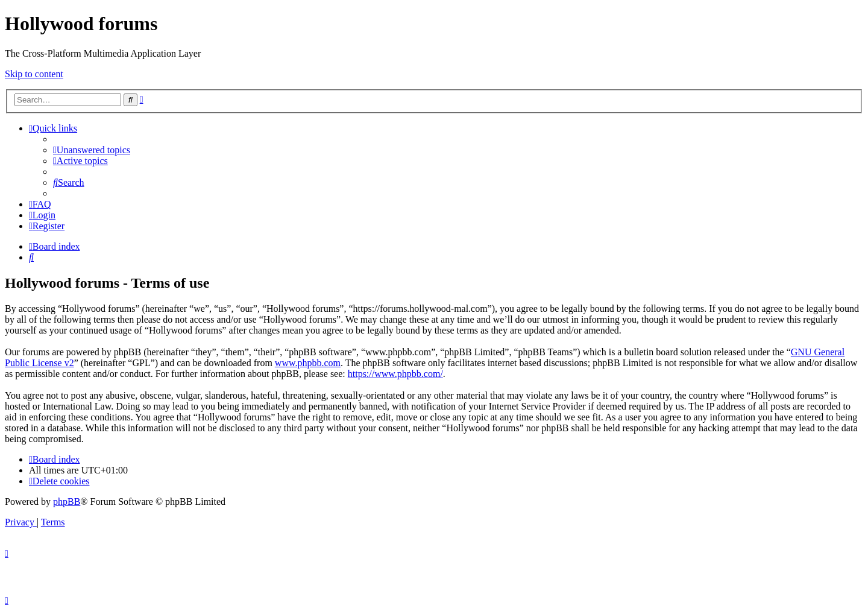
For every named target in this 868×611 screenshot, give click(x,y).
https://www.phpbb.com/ (395, 374)
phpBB (67, 502)
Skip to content (34, 74)
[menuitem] (92, 150)
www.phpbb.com (308, 363)
